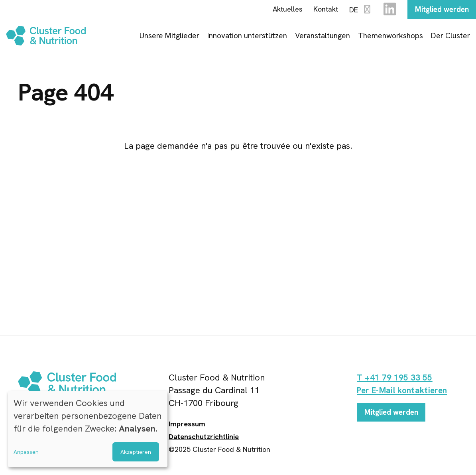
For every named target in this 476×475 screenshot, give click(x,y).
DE (355, 11)
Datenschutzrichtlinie (204, 438)
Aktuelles (281, 10)
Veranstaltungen (323, 37)
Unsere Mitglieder (169, 37)
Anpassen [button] (26, 452)
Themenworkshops (390, 37)
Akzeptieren (136, 452)
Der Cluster (450, 37)
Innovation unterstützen (247, 37)
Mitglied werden (439, 10)
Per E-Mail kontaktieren (404, 392)
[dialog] (88, 429)
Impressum (187, 425)
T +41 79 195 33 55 (396, 379)
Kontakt (320, 10)
